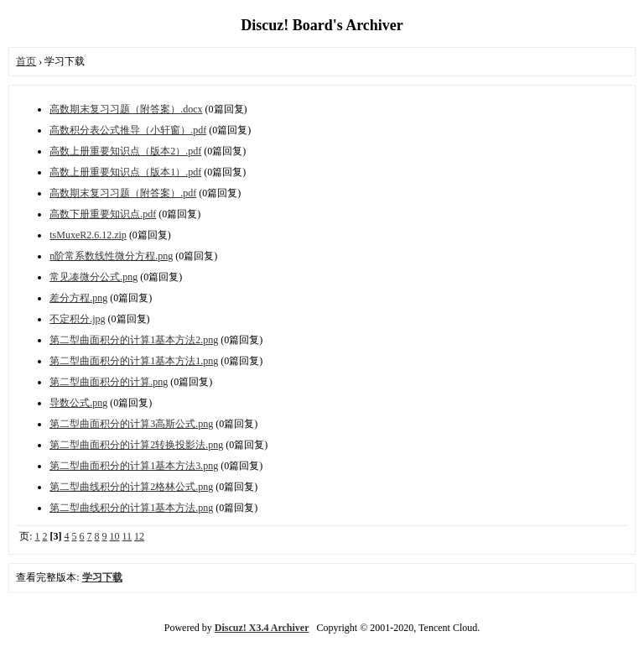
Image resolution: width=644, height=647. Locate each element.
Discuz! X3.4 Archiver (262, 628)
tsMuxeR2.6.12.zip (88, 235)
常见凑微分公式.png (93, 277)
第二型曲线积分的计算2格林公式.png (131, 487)
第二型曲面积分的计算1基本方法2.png (134, 340)
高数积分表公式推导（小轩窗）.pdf (128, 130)
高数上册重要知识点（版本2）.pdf (125, 151)
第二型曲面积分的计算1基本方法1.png (134, 361)
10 (115, 536)
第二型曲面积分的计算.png (109, 382)
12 (139, 536)
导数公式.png (78, 403)
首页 (26, 61)
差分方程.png (78, 298)
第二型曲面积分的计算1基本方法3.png (134, 466)
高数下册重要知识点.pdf (103, 214)
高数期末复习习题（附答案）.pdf (123, 193)
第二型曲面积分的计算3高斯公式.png (131, 424)
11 (127, 536)
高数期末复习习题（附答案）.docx (126, 109)
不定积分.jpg (77, 319)
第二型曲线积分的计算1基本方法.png (131, 508)
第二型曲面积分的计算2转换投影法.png (136, 445)
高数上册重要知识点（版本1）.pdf (125, 172)
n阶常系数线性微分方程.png (111, 256)
